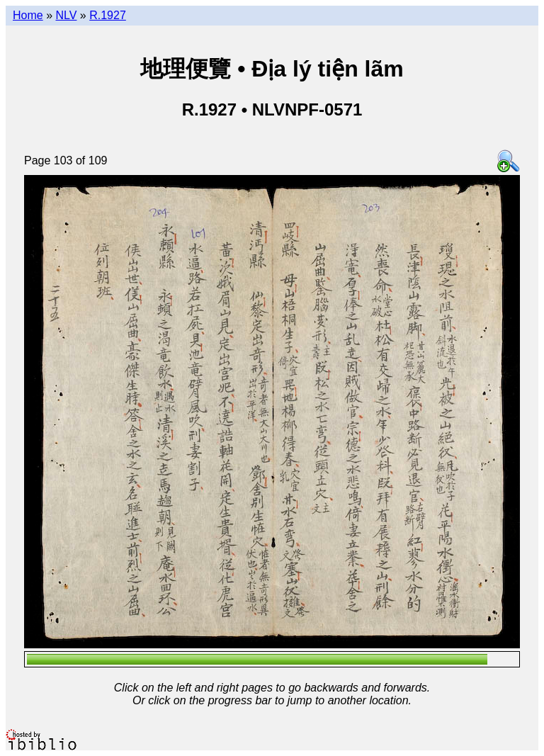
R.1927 (108, 15)
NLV (66, 15)
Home (28, 15)
